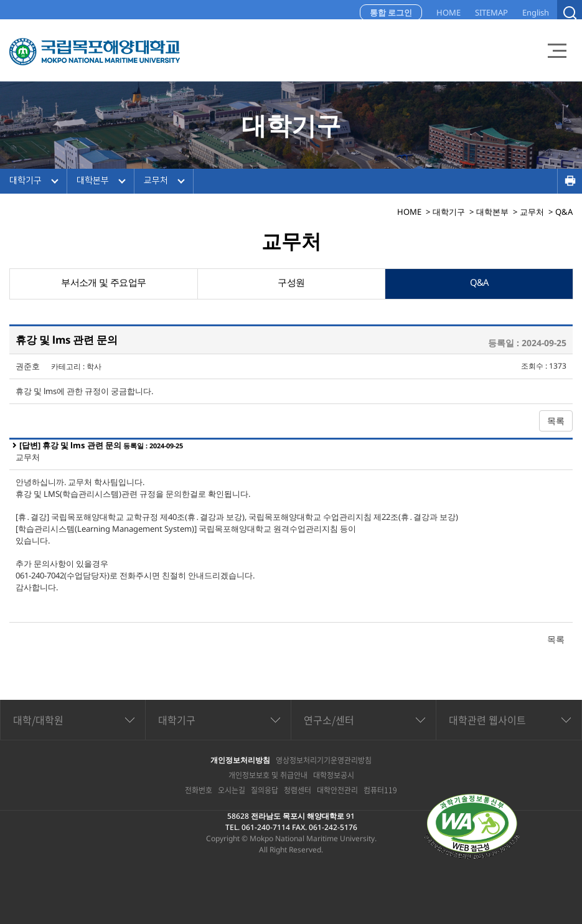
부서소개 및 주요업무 (104, 284)
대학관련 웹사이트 (487, 720)
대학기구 (26, 181)
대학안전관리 (337, 790)
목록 (556, 421)
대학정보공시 (334, 775)
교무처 (156, 181)
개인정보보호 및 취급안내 (268, 775)
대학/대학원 (38, 720)
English (536, 12)
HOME (448, 12)
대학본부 (93, 181)
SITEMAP (491, 12)
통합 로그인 (391, 12)
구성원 (291, 284)
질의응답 (265, 790)
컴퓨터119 (380, 790)
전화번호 (199, 790)
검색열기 (570, 12)
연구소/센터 (329, 720)
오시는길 (232, 790)
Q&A (479, 284)
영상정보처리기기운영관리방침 (324, 760)
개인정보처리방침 (240, 760)
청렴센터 (298, 790)
